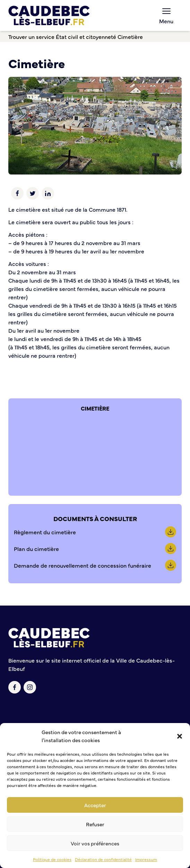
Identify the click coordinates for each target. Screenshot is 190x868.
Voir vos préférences (95, 843)
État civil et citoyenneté (86, 36)
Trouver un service (31, 36)
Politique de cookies (52, 859)
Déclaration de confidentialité (103, 859)
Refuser (95, 824)
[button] (180, 736)
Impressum (146, 859)
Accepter (95, 805)
